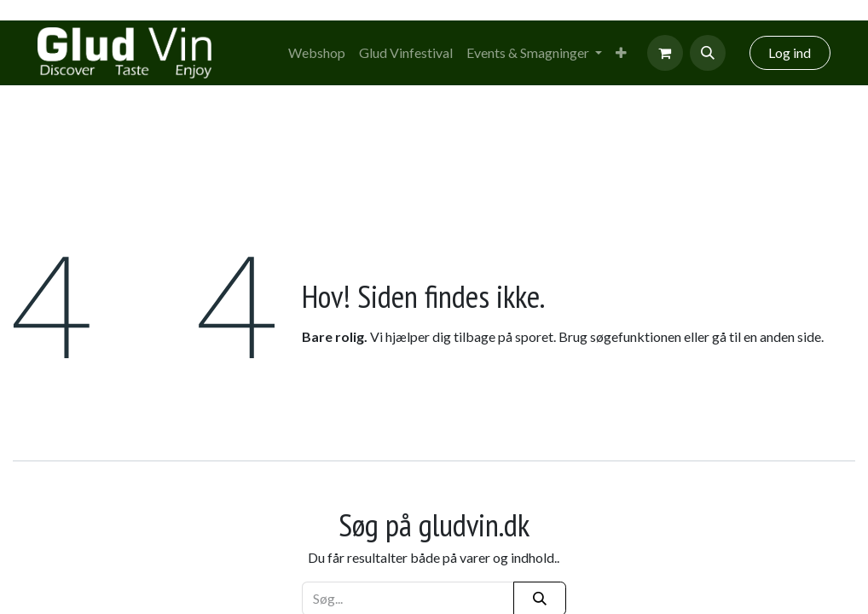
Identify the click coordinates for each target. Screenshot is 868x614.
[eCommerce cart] (665, 53)
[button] (708, 53)
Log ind (790, 52)
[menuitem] (317, 53)
